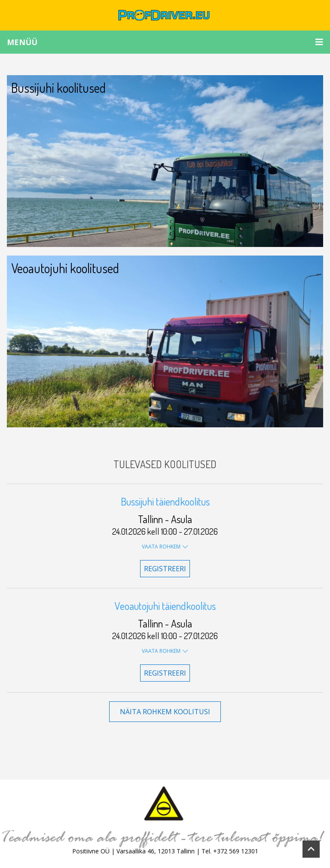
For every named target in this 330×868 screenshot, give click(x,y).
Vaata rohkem (165, 547)
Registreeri (165, 569)
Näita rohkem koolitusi (165, 712)
